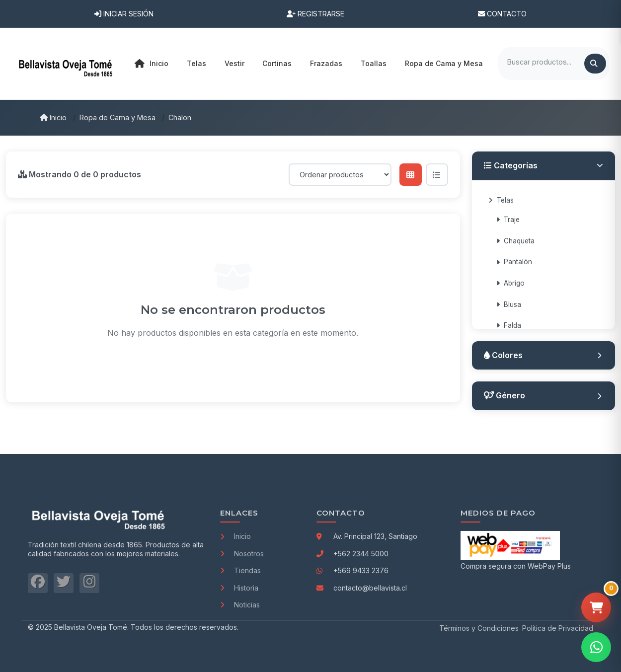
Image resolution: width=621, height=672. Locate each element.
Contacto (502, 14)
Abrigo (510, 283)
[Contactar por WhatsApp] (596, 647)
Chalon (180, 117)
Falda (509, 325)
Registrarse (315, 14)
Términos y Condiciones (479, 628)
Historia (239, 588)
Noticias (240, 605)
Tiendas (240, 570)
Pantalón (514, 262)
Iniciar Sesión (124, 14)
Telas (501, 200)
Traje (508, 220)
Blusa (509, 304)
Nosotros (242, 554)
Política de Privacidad (558, 628)
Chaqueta (515, 241)
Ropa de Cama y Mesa (117, 117)
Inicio (152, 64)
